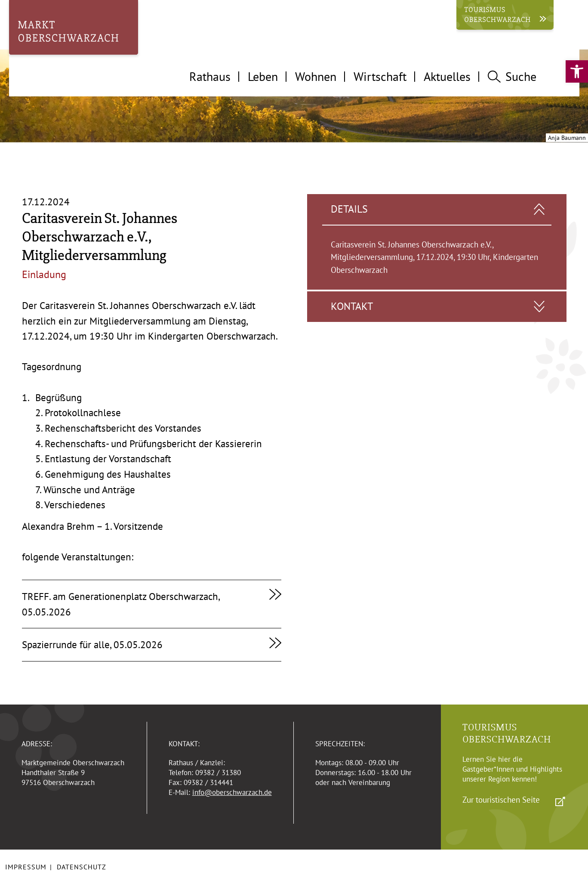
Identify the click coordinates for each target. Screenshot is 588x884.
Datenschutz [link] (82, 867)
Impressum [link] (26, 867)
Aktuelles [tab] (447, 76)
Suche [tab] (512, 76)
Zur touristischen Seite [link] (501, 800)
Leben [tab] (263, 76)
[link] (577, 71)
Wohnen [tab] (316, 76)
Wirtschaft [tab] (380, 76)
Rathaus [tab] (210, 76)
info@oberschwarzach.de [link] (232, 792)
